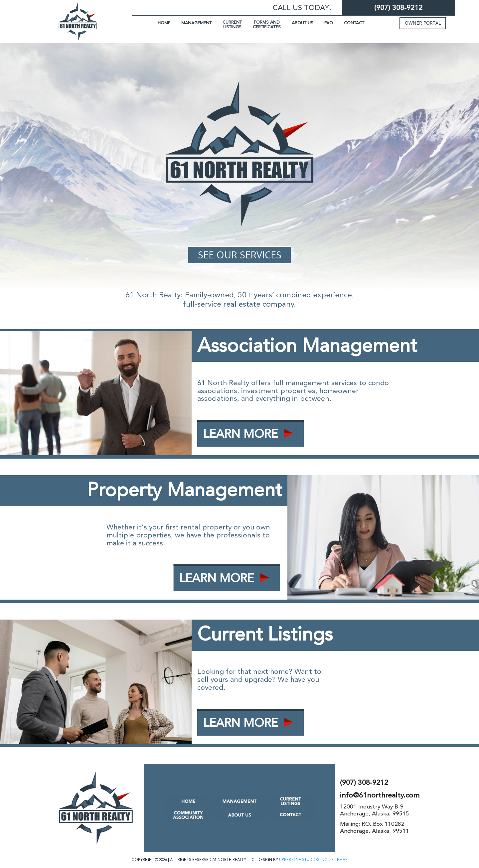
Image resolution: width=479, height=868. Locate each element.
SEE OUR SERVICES (240, 255)
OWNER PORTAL (423, 23)
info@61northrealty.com (380, 795)
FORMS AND (267, 25)
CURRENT (232, 25)
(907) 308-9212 (398, 8)
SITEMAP (339, 860)
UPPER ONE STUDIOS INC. (304, 860)
